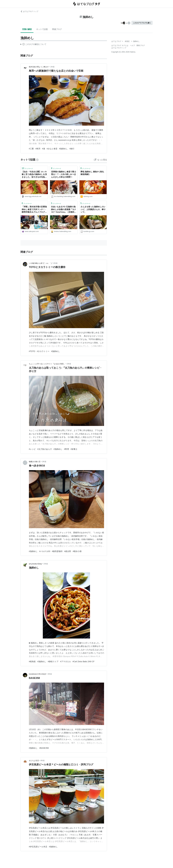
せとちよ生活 (34, 761)
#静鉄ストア (53, 662)
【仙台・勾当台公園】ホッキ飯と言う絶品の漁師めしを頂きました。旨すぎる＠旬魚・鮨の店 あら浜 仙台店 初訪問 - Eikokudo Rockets (34, 175)
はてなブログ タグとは (120, 45)
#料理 (66, 449)
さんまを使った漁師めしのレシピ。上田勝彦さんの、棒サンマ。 (93, 209)
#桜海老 (32, 662)
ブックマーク (27, 168)
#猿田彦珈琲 (57, 551)
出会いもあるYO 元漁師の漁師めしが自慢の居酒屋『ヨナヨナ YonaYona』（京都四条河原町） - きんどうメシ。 (64, 210)
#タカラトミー (43, 351)
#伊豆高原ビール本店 (38, 847)
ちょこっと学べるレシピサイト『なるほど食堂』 (47, 364)
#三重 (31, 149)
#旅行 (72, 149)
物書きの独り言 (35, 462)
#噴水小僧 (77, 551)
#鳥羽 (38, 149)
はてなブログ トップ (29, 11)
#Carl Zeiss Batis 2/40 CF (84, 662)
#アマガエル (66, 662)
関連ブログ (57, 29)
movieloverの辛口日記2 (38, 674)
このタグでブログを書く (142, 23)
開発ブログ (141, 45)
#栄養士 (74, 449)
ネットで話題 (42, 29)
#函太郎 (68, 551)
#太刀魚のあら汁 (45, 449)
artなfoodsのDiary (35, 564)
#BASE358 (44, 748)
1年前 (53, 67)
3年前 (50, 674)
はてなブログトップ (119, 48)
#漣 (43, 149)
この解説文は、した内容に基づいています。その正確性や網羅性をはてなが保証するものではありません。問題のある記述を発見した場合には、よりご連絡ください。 (34, 45)
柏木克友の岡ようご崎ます (39, 67)
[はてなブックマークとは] (37, 160)
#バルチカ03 (45, 551)
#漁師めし (63, 149)
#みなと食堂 (52, 149)
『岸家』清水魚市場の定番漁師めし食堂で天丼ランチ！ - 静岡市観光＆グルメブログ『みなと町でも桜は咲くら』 (34, 210)
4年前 (43, 761)
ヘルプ (132, 45)
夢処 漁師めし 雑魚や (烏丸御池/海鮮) (92, 173)
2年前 (55, 263)
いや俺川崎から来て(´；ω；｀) (40, 263)
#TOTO (32, 351)
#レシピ (32, 449)
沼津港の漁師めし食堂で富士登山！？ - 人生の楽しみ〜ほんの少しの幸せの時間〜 (64, 174)
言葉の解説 (27, 29)
